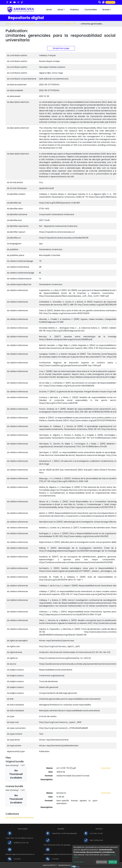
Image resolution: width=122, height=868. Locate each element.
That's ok (113, 862)
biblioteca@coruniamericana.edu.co (20, 854)
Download (106, 768)
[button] (103, 2)
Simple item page (61, 48)
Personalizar (79, 862)
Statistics (74, 10)
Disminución (102, 862)
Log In (110, 2)
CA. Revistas (46, 24)
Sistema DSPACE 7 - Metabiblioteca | (61, 865)
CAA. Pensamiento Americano (66, 24)
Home (49, 10)
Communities (91, 10)
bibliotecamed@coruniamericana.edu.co (60, 854)
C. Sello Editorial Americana (26, 24)
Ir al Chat (17, 859)
